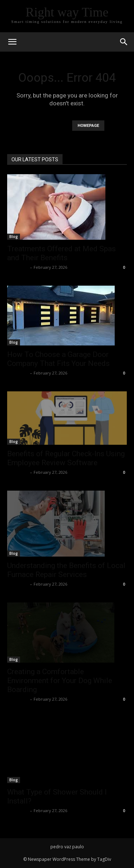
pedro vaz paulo (67, 847)
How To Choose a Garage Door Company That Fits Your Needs (58, 359)
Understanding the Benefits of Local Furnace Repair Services (66, 570)
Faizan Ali (18, 267)
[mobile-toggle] (12, 42)
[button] (124, 42)
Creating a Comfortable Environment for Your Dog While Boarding (60, 681)
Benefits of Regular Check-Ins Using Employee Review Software (66, 458)
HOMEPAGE (88, 126)
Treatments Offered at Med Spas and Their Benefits (61, 253)
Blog (14, 237)
